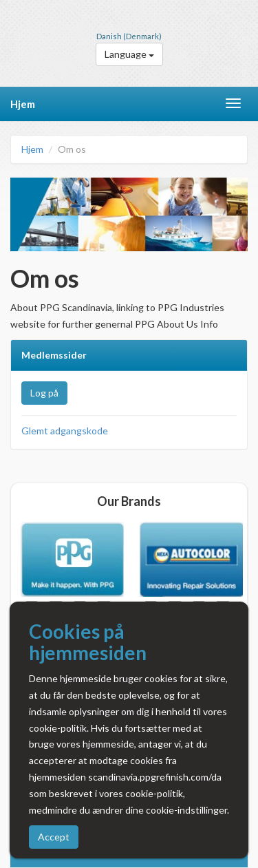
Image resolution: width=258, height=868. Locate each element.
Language (129, 54)
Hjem (23, 104)
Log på (44, 393)
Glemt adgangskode (65, 431)
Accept (54, 837)
